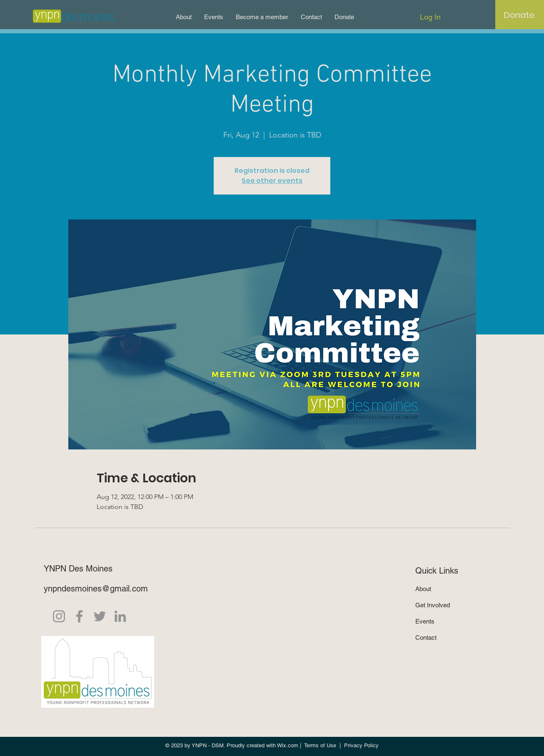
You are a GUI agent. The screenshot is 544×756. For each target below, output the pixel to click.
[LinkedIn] (120, 616)
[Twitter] (100, 616)
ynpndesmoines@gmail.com (96, 589)
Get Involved (433, 605)
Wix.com (288, 745)
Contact (426, 637)
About (423, 589)
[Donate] (519, 15)
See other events (272, 181)
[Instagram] (59, 616)
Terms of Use (320, 745)
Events (425, 621)
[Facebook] (79, 616)
